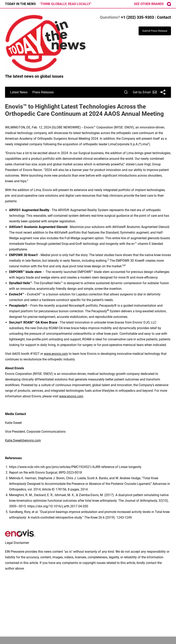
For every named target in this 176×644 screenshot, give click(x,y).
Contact (164, 17)
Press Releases (43, 92)
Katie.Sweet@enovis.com (23, 440)
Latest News (19, 92)
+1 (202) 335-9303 (137, 17)
